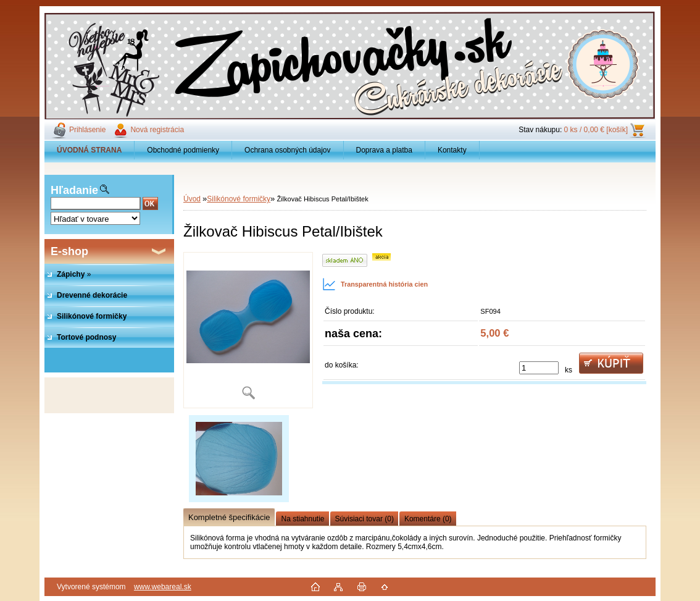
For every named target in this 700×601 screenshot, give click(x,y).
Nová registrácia (157, 130)
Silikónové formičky (239, 199)
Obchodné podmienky (183, 150)
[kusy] (539, 368)
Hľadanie (74, 190)
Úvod (192, 199)
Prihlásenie (87, 130)
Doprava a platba (384, 150)
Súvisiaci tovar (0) (365, 519)
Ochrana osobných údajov (287, 150)
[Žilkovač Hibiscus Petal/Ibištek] (248, 330)
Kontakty (452, 150)
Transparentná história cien (375, 284)
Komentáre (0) (428, 519)
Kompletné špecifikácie (229, 517)
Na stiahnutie (302, 519)
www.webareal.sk (163, 587)
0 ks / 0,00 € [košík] (596, 130)
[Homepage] (90, 150)
